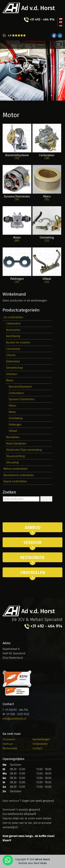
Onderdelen (32, 573)
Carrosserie (13, 349)
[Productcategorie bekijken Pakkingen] (17, 265)
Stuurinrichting (15, 456)
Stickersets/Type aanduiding (24, 450)
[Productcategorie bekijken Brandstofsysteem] (17, 142)
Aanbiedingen (41, 739)
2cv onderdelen (13, 317)
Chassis (11, 355)
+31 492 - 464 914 (39, 20)
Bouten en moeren (18, 342)
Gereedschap (14, 368)
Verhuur (32, 543)
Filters (12, 406)
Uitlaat (13, 431)
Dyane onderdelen (15, 481)
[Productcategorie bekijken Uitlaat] (47, 265)
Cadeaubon (13, 323)
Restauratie (32, 558)
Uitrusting (12, 462)
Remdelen (13, 437)
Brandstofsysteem (20, 387)
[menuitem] (61, 19)
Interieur (12, 374)
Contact (37, 748)
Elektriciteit (13, 361)
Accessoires (13, 330)
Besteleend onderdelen (19, 475)
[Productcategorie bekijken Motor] (17, 224)
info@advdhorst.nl (14, 719)
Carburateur (16, 393)
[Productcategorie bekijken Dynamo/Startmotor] (17, 183)
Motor (10, 380)
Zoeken (46, 499)
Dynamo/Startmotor (22, 399)
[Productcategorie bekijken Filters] (47, 183)
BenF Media (40, 863)
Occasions (9, 739)
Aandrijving (13, 336)
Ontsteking (16, 418)
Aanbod (33, 528)
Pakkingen (15, 425)
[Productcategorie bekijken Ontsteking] (47, 224)
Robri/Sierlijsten (16, 444)
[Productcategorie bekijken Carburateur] (47, 142)
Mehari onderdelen (16, 469)
